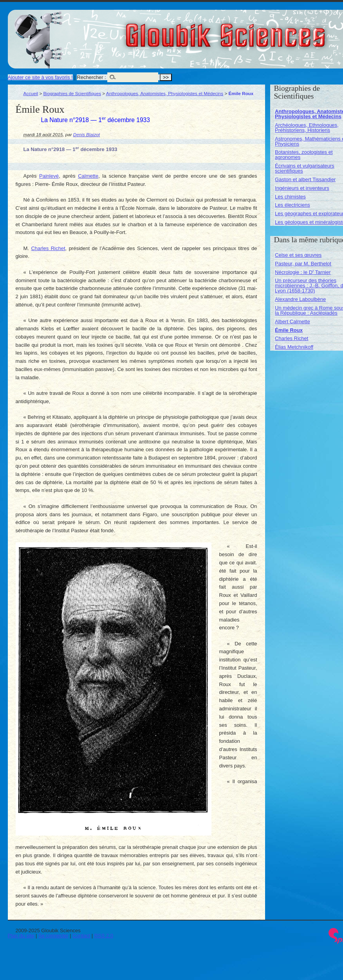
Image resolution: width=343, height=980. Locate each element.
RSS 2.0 (104, 936)
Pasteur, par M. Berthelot (303, 264)
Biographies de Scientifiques (72, 93)
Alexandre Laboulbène (300, 299)
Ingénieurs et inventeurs (302, 188)
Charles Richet (48, 248)
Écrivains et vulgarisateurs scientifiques (305, 168)
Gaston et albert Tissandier (305, 179)
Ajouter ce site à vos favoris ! (40, 77)
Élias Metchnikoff (294, 347)
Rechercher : (91, 77)
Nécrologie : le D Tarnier (303, 272)
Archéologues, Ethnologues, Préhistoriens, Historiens (307, 128)
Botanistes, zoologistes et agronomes (304, 155)
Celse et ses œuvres (298, 255)
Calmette (88, 176)
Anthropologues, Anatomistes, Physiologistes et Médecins (165, 93)
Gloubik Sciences (270, 31)
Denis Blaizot (87, 134)
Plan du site (21, 936)
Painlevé (49, 176)
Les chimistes (290, 197)
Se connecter (53, 936)
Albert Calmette (292, 322)
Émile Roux (289, 330)
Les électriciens (292, 205)
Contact (81, 936)
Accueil (31, 93)
